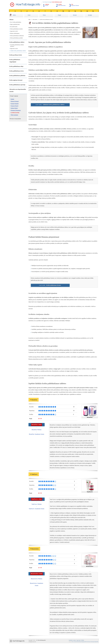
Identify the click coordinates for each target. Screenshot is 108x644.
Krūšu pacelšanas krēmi (16, 55)
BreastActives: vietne (37, 574)
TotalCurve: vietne (37, 499)
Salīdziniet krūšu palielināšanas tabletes (54, 105)
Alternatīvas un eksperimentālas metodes (18, 90)
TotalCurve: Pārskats (37, 504)
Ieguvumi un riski (14, 31)
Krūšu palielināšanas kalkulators (17, 36)
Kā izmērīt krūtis (14, 27)
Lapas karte (79, 640)
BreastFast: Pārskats (37, 430)
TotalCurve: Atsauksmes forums (37, 509)
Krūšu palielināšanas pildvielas (17, 76)
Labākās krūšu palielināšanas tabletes (18, 51)
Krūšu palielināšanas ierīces (17, 71)
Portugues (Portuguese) (16, 110)
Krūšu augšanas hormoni (16, 80)
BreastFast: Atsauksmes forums (37, 434)
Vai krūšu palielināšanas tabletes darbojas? (17, 46)
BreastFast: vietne (37, 425)
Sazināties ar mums (72, 640)
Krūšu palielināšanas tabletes (17, 42)
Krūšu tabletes (35, 19)
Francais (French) (15, 106)
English (12, 99)
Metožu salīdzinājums (15, 33)
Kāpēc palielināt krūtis (15, 24)
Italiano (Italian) (14, 108)
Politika (83, 640)
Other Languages (14, 115)
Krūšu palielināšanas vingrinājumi (15, 61)
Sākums (11, 20)
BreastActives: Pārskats (37, 579)
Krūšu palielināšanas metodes (16, 29)
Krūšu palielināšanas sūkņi (16, 66)
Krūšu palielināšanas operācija (17, 85)
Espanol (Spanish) (15, 104)
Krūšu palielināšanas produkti (16, 38)
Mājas (30, 19)
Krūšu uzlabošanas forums (54, 285)
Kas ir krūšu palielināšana (16, 22)
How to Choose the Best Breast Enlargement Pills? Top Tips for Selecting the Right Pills (85, 642)
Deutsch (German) (15, 101)
